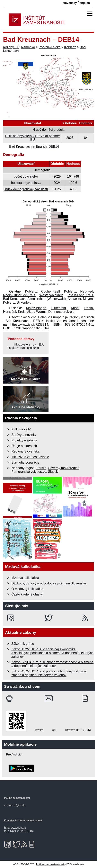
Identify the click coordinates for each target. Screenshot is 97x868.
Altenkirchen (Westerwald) (47, 299)
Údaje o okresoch (24, 446)
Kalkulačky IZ (21, 429)
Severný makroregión (64, 468)
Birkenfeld (24, 302)
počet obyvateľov (26, 176)
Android (17, 754)
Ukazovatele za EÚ (28, 344)
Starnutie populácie (25, 462)
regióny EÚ (11, 47)
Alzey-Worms (37, 312)
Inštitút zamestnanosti (50, 864)
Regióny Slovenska (25, 451)
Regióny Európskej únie (23, 348)
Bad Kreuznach (14, 299)
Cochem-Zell (50, 291)
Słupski (53, 472)
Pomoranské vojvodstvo (29, 472)
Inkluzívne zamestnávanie (30, 457)
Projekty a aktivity (24, 440)
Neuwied (87, 291)
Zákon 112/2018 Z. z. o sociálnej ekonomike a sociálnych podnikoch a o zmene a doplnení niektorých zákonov (52, 653)
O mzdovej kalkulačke (27, 589)
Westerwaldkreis (51, 295)
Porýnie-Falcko (50, 47)
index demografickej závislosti (26, 189)
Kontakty (9, 821)
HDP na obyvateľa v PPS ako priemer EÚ (33, 138)
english (85, 3)
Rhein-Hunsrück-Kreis (19, 295)
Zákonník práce (23, 644)
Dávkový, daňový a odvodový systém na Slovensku (49, 583)
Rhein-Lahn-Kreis (80, 295)
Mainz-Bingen (36, 308)
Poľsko (41, 468)
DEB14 (54, 147)
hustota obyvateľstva (26, 183)
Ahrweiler (74, 299)
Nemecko (28, 47)
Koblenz (70, 47)
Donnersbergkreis (61, 312)
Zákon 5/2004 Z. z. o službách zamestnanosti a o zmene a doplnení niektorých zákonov (52, 664)
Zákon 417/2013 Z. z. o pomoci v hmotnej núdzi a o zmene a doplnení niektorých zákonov (49, 673)
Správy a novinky (24, 435)
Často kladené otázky (27, 594)
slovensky (70, 3)
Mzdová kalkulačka (25, 578)
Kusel (75, 308)
